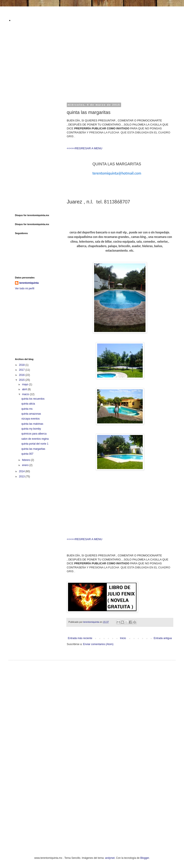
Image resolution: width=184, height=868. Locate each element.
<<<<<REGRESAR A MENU (85, 148)
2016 (22, 375)
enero (26, 465)
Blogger (145, 858)
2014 (22, 471)
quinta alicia (28, 404)
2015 (22, 380)
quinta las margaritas (33, 449)
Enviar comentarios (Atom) (98, 644)
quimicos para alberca (34, 434)
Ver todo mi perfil (25, 288)
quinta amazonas (31, 414)
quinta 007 (27, 454)
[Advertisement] (90, 65)
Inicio (123, 638)
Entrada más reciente (80, 638)
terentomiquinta (29, 283)
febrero (26, 460)
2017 (22, 370)
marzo (26, 394)
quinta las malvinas (32, 424)
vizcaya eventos (30, 419)
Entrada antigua (163, 638)
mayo (26, 384)
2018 (22, 365)
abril (25, 389)
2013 (22, 477)
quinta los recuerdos (33, 399)
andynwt (110, 858)
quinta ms (27, 409)
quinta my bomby (31, 429)
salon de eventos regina (35, 439)
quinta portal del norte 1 (35, 444)
